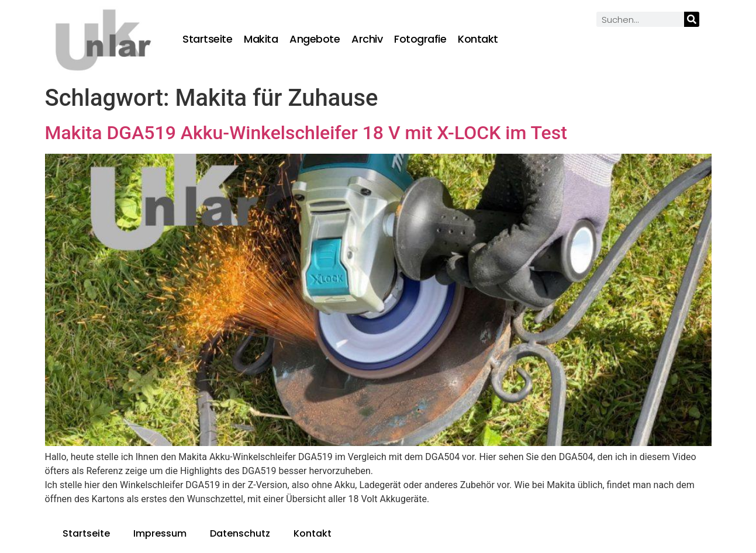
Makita (261, 39)
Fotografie (420, 39)
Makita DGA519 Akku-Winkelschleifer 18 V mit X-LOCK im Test (306, 133)
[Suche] (692, 19)
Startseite (207, 39)
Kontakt (478, 39)
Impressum (160, 533)
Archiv (367, 39)
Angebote (315, 39)
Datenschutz (240, 533)
